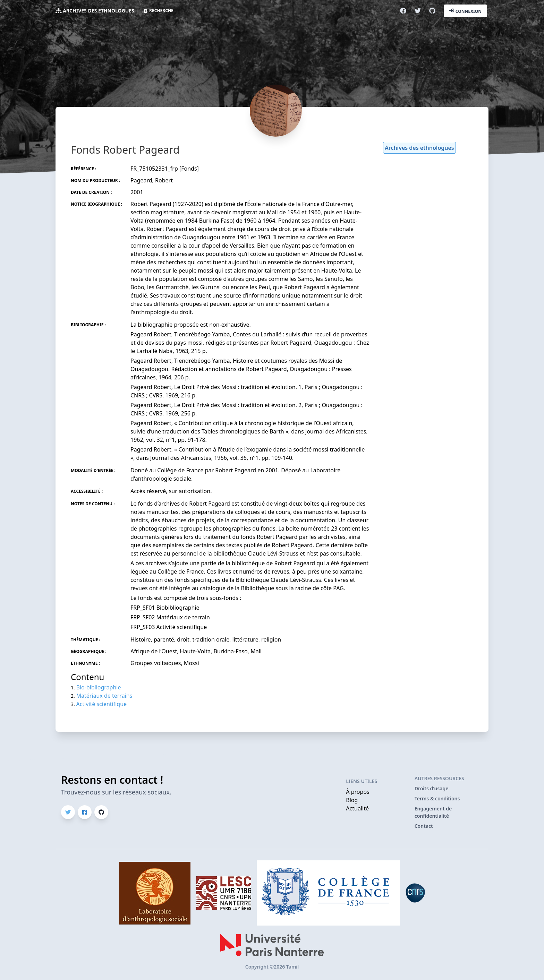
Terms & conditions (437, 798)
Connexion (465, 11)
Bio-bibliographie (98, 687)
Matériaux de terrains (104, 696)
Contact (424, 826)
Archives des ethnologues (99, 11)
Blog (352, 800)
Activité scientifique (101, 704)
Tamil (292, 967)
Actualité (357, 808)
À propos (358, 792)
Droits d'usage (432, 788)
